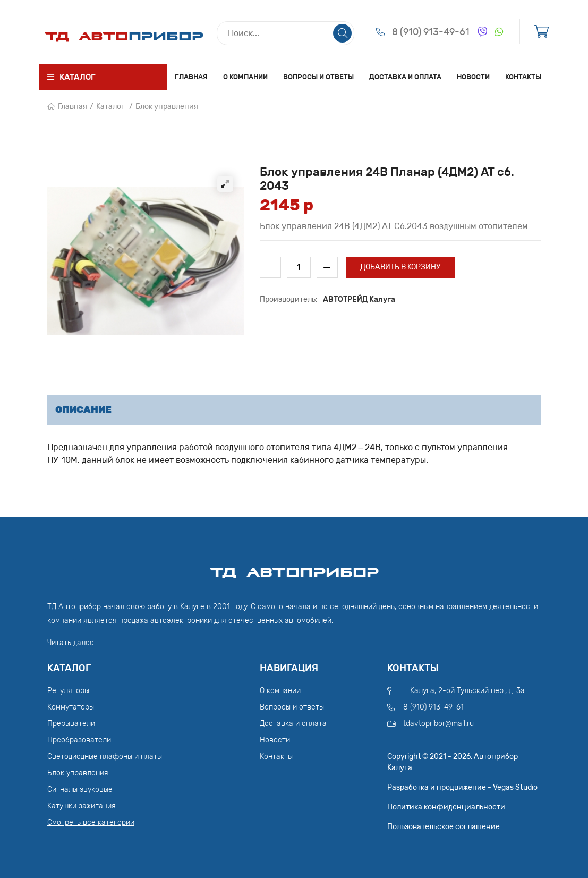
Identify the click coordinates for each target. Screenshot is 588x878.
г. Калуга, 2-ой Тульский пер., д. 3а (464, 691)
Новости (473, 77)
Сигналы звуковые (80, 790)
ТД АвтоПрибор (294, 568)
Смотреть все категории (91, 822)
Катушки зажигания (82, 806)
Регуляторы (68, 691)
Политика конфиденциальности (446, 807)
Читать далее (71, 643)
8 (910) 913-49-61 (431, 32)
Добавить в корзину (400, 267)
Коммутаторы (71, 707)
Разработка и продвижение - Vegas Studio (462, 787)
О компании (245, 77)
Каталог (110, 107)
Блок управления (167, 107)
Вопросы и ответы (318, 77)
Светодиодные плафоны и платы (105, 757)
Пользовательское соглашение (444, 827)
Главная (191, 77)
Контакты (523, 77)
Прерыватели (71, 724)
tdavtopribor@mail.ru (438, 724)
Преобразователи (79, 740)
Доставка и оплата (405, 77)
